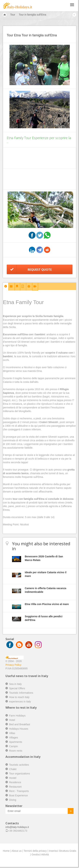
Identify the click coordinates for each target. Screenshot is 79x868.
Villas (12, 733)
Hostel (13, 778)
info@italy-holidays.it (17, 827)
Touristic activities (19, 765)
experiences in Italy (20, 702)
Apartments (16, 742)
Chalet (13, 769)
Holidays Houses (19, 729)
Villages (14, 738)
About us (17, 851)
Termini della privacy (35, 851)
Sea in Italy (15, 684)
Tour (13, 15)
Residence (15, 782)
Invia (68, 812)
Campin (13, 746)
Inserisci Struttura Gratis (62, 851)
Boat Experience (18, 795)
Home (6, 851)
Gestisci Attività (40, 854)
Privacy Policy (13, 665)
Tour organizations (19, 774)
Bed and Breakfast (20, 724)
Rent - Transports (19, 791)
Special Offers (17, 688)
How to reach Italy (19, 697)
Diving (13, 800)
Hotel (12, 720)
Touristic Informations (21, 693)
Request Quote (40, 270)
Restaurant (15, 787)
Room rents (16, 751)
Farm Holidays (17, 716)
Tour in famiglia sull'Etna (32, 15)
